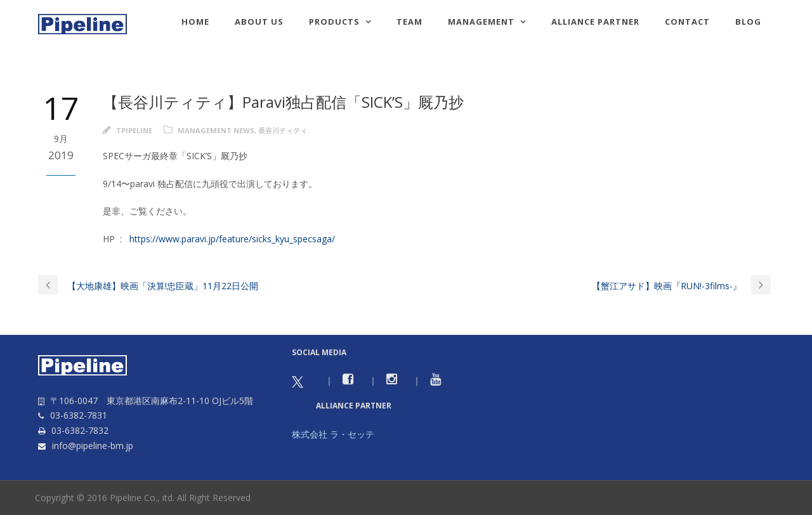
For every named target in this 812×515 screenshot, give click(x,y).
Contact (687, 22)
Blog (748, 22)
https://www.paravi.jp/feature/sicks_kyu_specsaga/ (232, 239)
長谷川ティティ (283, 130)
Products (334, 22)
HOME (195, 22)
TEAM (409, 22)
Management (481, 22)
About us (259, 22)
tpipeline (134, 130)
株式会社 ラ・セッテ (333, 434)
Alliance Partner (595, 22)
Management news (216, 130)
